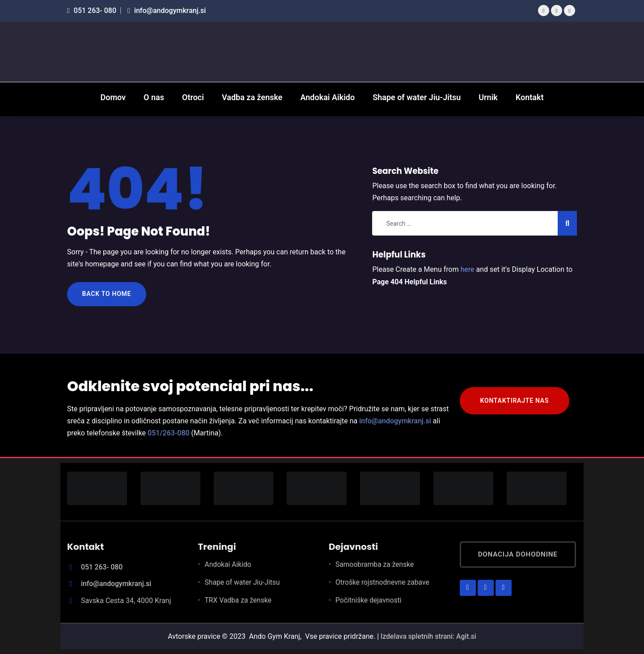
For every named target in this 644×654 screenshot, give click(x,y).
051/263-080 (169, 434)
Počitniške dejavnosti (369, 601)
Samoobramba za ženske (375, 565)
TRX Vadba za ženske (239, 601)
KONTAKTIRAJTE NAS (516, 401)
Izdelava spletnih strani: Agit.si (429, 637)
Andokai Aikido (229, 565)
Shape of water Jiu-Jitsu (243, 583)
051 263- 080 (92, 11)
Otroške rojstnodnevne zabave (383, 583)
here (468, 269)
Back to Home (107, 294)
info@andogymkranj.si (167, 11)
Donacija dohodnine (521, 555)
